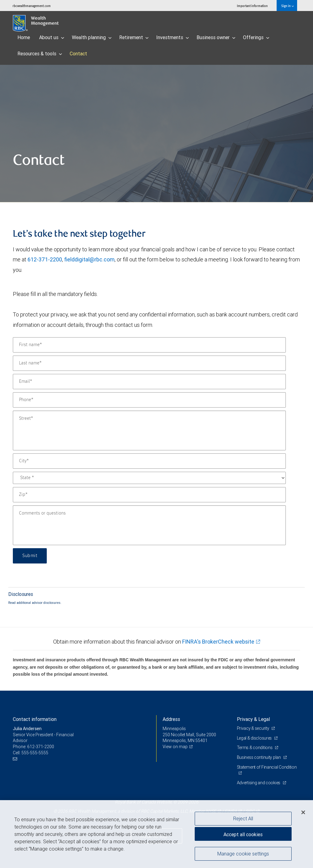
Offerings (256, 37)
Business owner (216, 37)
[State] (149, 478)
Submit (30, 556)
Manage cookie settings (243, 854)
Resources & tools (40, 54)
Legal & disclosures (255, 738)
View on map (175, 747)
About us (52, 37)
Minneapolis (174, 729)
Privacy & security (254, 728)
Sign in (287, 6)
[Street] (149, 430)
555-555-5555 (35, 753)
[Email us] (16, 759)
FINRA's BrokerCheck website (218, 642)
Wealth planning (92, 37)
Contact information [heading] (35, 719)
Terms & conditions (255, 748)
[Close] (303, 812)
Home (24, 37)
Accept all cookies (243, 834)
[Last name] (149, 363)
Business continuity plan (259, 757)
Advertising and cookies (259, 783)
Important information (252, 6)
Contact (78, 54)
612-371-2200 (45, 259)
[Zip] (149, 495)
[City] (149, 461)
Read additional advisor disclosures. (35, 603)
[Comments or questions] (149, 525)
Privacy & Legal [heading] (253, 719)
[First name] (149, 345)
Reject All (243, 818)
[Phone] (149, 400)
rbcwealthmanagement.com (32, 6)
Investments (173, 37)
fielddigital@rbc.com (89, 259)
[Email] (149, 382)
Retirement (134, 37)
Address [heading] (171, 719)
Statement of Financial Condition (267, 767)
